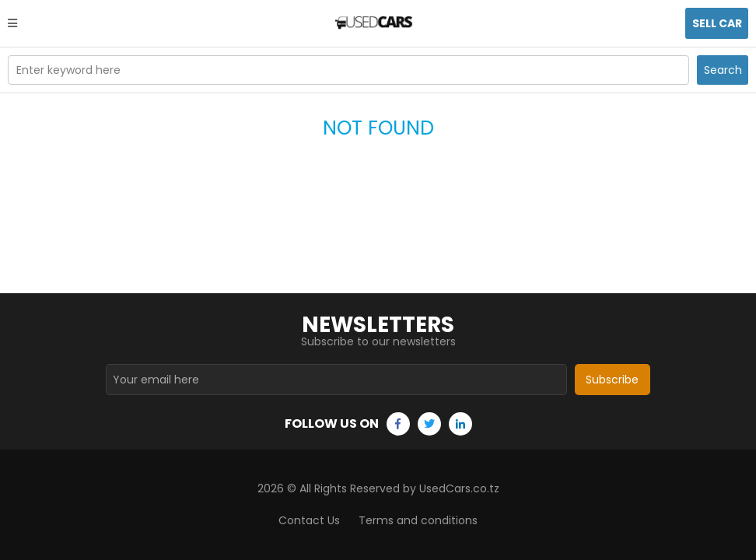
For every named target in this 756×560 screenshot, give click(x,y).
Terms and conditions (418, 520)
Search (723, 70)
